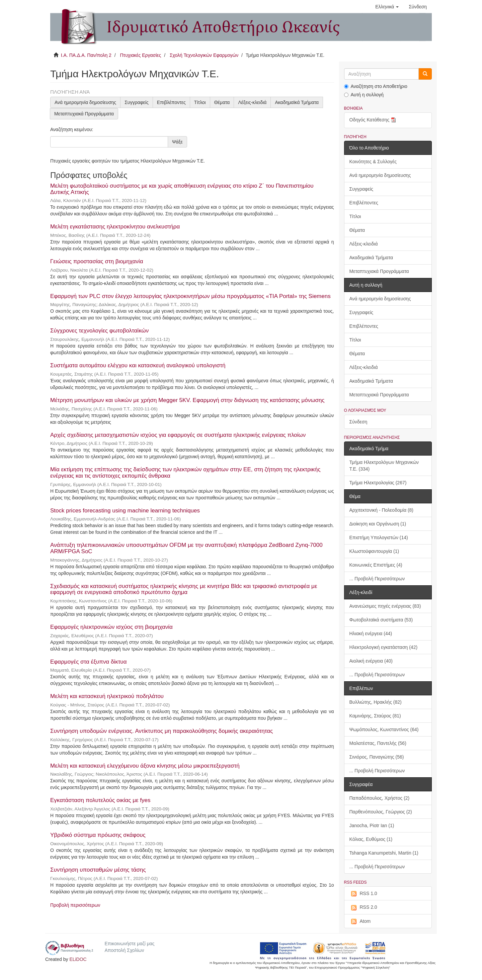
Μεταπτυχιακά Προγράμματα (84, 114)
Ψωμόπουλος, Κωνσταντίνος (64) (384, 729)
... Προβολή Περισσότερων (377, 579)
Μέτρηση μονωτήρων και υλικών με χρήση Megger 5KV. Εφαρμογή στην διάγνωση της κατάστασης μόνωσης (187, 400)
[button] (387, 7)
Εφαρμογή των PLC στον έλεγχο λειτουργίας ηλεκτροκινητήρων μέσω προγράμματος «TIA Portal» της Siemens (190, 296)
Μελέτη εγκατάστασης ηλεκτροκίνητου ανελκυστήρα (115, 227)
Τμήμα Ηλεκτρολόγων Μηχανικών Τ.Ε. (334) (384, 466)
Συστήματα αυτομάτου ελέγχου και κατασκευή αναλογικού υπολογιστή (138, 365)
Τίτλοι (200, 102)
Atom (360, 921)
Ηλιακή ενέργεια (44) (371, 633)
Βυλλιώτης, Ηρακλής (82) (376, 702)
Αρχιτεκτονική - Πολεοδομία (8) (382, 510)
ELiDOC (78, 959)
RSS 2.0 (363, 907)
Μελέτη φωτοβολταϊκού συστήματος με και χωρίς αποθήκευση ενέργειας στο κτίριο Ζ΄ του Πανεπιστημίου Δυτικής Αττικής (182, 189)
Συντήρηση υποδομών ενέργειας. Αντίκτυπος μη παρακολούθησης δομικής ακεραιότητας (162, 731)
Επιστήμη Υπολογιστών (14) (379, 537)
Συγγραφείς (137, 102)
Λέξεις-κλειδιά (252, 102)
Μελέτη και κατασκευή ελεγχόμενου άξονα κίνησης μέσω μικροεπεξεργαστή (145, 766)
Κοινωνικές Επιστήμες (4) (376, 565)
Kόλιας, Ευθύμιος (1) (371, 839)
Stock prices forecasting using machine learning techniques (125, 511)
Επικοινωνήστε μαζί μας (129, 944)
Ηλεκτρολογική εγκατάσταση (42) (384, 647)
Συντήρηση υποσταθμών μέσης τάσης (98, 870)
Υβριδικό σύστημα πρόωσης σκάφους (98, 835)
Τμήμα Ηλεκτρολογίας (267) (378, 483)
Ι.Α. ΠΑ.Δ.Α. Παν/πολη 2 (86, 55)
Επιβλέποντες (171, 102)
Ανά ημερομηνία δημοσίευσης (85, 102)
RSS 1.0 (363, 894)
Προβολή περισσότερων (75, 905)
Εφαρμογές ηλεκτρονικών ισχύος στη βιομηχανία (111, 627)
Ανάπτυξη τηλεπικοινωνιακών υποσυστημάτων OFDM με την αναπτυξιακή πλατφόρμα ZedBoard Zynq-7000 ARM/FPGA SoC (186, 548)
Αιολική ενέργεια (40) (371, 661)
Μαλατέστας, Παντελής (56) (378, 743)
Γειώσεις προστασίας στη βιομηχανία (97, 261)
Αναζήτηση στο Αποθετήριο (376, 86)
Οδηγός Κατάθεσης (374, 120)
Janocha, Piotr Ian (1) (372, 825)
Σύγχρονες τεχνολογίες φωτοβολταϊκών (99, 331)
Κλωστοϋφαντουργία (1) (374, 551)
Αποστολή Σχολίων (124, 950)
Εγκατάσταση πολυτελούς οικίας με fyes (100, 800)
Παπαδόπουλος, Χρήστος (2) (380, 798)
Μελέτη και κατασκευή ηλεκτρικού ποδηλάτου (107, 696)
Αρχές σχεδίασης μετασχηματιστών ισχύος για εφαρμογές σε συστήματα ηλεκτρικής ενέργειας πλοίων (178, 435)
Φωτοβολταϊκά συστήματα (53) (381, 620)
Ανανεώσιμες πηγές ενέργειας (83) (385, 606)
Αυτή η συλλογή (364, 95)
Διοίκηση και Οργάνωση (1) (378, 524)
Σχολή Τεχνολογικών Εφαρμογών (204, 55)
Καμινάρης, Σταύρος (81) (375, 716)
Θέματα (222, 102)
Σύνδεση (358, 422)
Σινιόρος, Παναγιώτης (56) (377, 757)
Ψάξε (177, 142)
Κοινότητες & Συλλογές (373, 162)
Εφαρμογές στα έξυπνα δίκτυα (88, 662)
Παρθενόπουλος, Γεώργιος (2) (381, 812)
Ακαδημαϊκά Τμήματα (297, 102)
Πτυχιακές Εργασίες (140, 55)
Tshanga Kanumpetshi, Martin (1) (384, 853)
